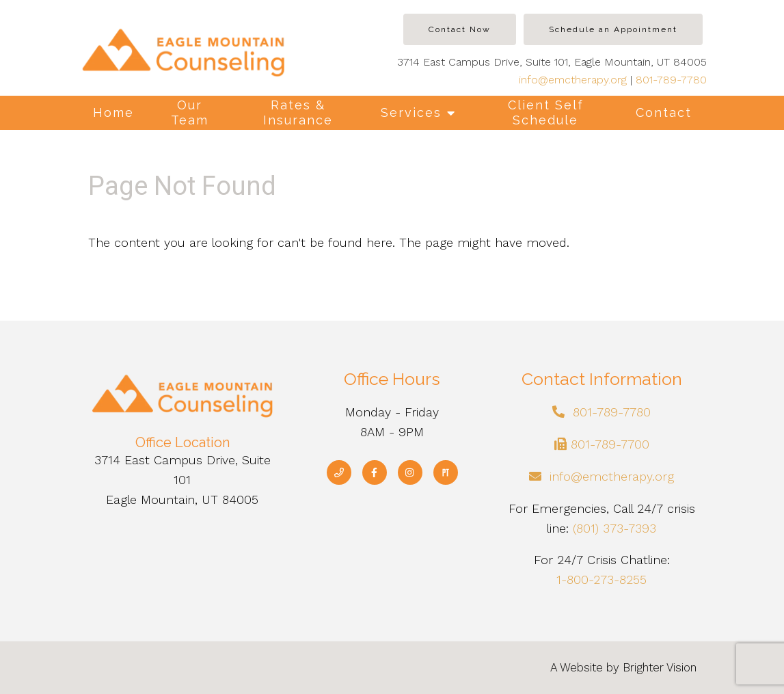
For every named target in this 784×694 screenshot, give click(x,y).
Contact (664, 112)
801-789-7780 (671, 80)
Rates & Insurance (298, 112)
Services (411, 112)
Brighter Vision (660, 667)
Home (113, 112)
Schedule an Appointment (613, 29)
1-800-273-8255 (601, 579)
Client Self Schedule (546, 112)
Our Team (190, 112)
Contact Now (460, 29)
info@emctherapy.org (573, 80)
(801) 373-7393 (614, 528)
